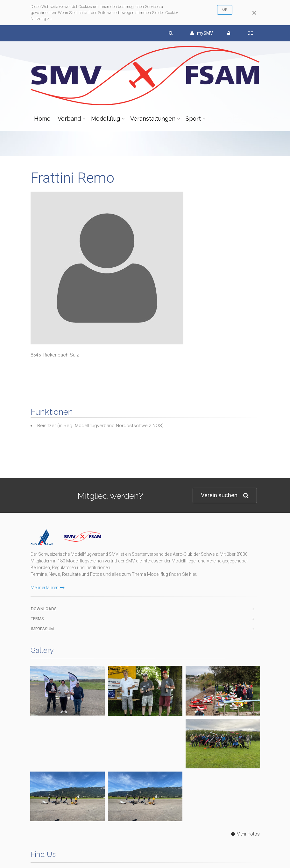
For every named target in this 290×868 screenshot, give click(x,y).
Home (42, 119)
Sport (193, 119)
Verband (69, 119)
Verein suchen (225, 495)
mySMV (202, 33)
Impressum (42, 629)
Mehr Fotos (245, 834)
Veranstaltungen (153, 119)
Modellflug (106, 119)
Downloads (44, 609)
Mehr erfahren (48, 588)
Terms (37, 619)
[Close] (254, 13)
